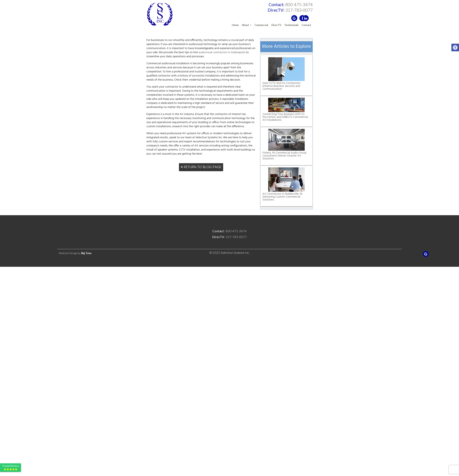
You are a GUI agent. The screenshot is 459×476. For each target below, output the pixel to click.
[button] (455, 47)
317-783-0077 (290, 10)
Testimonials (291, 25)
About (247, 25)
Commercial (261, 25)
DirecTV (276, 25)
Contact (306, 25)
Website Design (68, 253)
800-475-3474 (291, 5)
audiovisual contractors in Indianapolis (222, 52)
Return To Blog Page (201, 167)
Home (235, 25)
